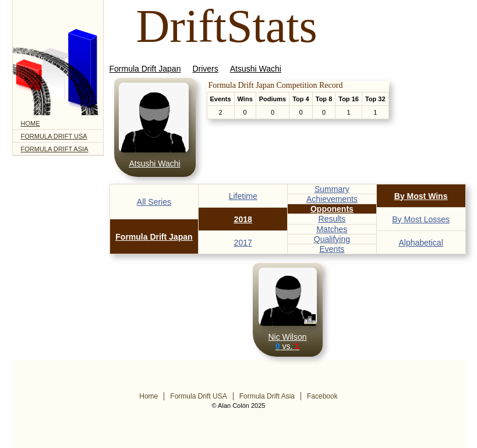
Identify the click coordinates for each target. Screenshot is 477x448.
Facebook (322, 396)
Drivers (205, 69)
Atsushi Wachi (256, 69)
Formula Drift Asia (55, 149)
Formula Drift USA (54, 136)
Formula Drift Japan (145, 69)
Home (31, 123)
